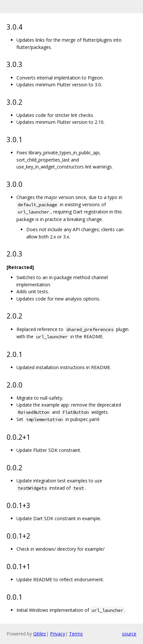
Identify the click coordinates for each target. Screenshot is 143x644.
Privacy (58, 634)
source (129, 634)
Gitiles (40, 634)
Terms (76, 634)
